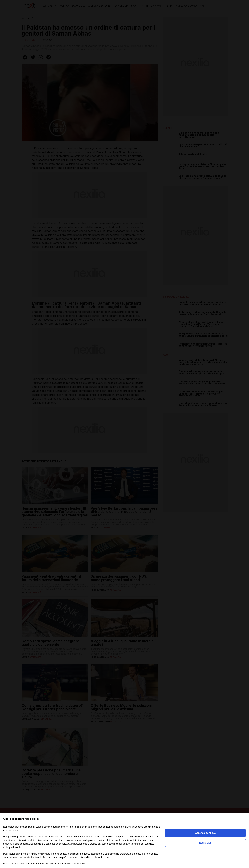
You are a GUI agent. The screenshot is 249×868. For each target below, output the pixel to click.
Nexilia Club (205, 843)
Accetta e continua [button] (205, 833)
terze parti (54, 837)
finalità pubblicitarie (22, 844)
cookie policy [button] (11, 830)
